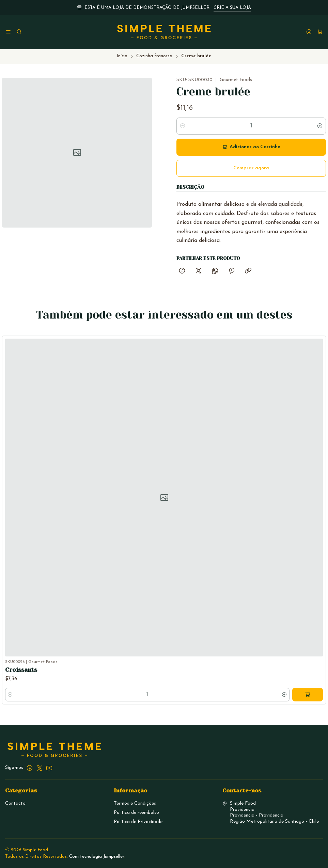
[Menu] (8, 32)
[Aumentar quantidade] (320, 126)
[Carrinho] (320, 32)
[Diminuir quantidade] (183, 126)
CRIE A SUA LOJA (232, 8)
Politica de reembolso (136, 813)
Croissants (21, 684)
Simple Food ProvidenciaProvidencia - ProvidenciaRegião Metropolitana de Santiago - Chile (271, 812)
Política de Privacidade (138, 822)
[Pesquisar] (19, 32)
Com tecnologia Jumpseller (97, 857)
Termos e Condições (135, 803)
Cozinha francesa (154, 56)
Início (122, 56)
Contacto (15, 803)
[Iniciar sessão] (309, 32)
